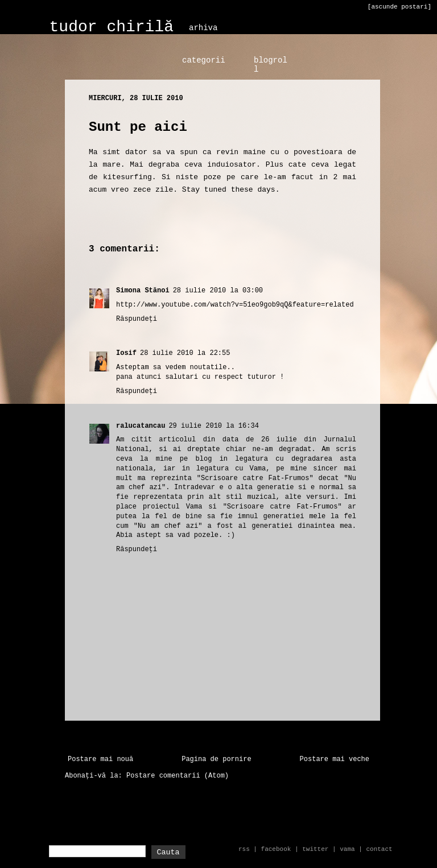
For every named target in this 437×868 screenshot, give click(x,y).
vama (347, 849)
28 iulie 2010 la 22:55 (185, 353)
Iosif (126, 353)
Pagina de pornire (216, 759)
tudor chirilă (112, 27)
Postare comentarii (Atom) (178, 776)
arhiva (203, 28)
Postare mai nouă (100, 759)
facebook (276, 849)
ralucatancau (141, 426)
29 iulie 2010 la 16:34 (213, 426)
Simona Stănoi (143, 291)
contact (379, 849)
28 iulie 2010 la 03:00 (218, 291)
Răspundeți (137, 319)
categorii (204, 60)
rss (244, 849)
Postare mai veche (335, 759)
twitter (315, 849)
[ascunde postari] (399, 7)
